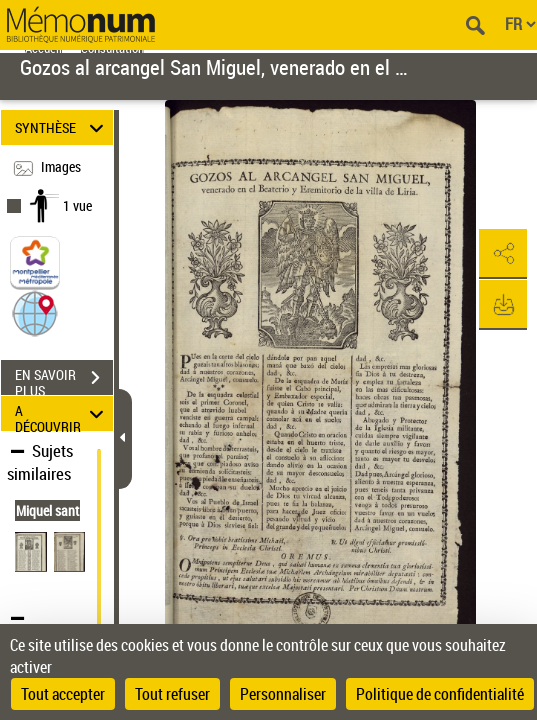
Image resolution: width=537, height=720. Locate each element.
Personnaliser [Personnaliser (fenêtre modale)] (283, 694)
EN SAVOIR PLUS (64, 380)
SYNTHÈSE (62, 127)
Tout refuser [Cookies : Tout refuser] (172, 694)
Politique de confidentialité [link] (440, 694)
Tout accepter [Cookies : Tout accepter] (63, 694)
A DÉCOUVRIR (62, 413)
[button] (35, 312)
